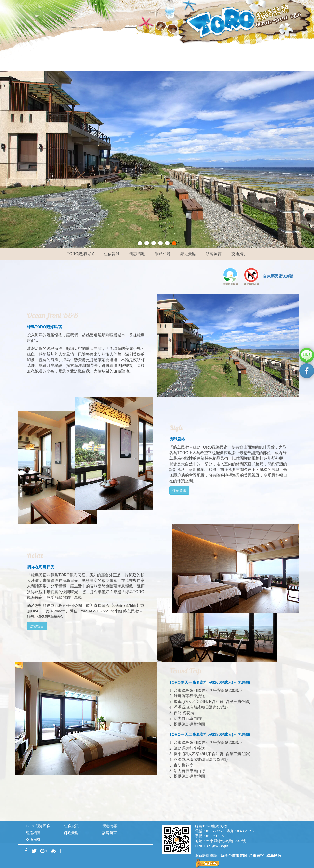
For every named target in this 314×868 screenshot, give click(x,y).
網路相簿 (163, 254)
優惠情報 (137, 254)
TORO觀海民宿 (80, 254)
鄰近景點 (188, 254)
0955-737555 (216, 831)
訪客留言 (214, 254)
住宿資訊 (112, 254)
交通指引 (239, 254)
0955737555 (215, 836)
